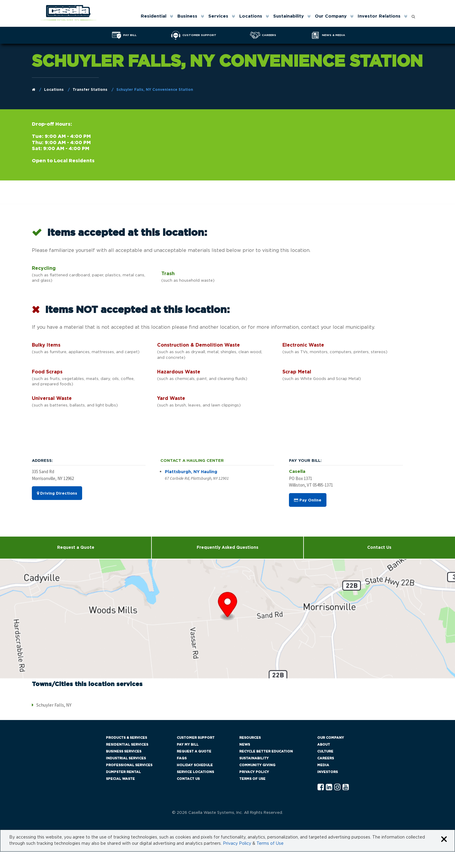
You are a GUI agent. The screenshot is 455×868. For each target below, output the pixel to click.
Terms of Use (252, 779)
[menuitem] (157, 16)
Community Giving (257, 765)
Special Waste (120, 779)
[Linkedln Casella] (329, 787)
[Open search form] (413, 15)
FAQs (182, 758)
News (245, 745)
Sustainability (289, 16)
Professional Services (129, 765)
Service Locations (195, 772)
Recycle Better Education (266, 751)
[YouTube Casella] (346, 787)
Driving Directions (57, 493)
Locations (251, 16)
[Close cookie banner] (444, 840)
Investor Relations (379, 16)
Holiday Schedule (195, 765)
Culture (325, 751)
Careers (326, 758)
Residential (154, 16)
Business (187, 16)
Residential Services (127, 745)
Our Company (331, 16)
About (324, 745)
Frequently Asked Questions (227, 548)
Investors (327, 772)
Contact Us (379, 548)
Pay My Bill (188, 745)
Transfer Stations (90, 90)
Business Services (124, 751)
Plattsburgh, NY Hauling (191, 472)
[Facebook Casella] (321, 787)
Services (218, 16)
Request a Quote (76, 548)
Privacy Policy (254, 772)
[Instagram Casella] (337, 787)
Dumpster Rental (123, 772)
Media (323, 765)
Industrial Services (126, 758)
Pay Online (308, 500)
